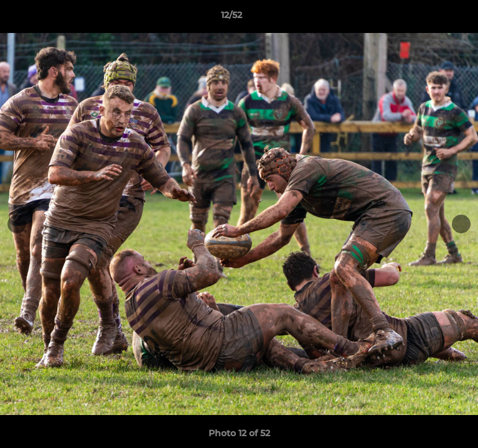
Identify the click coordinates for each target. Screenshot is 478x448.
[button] (433, 18)
